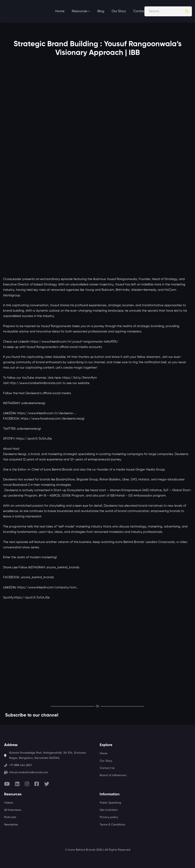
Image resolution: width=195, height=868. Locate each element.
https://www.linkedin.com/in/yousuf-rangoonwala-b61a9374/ (74, 342)
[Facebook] (37, 784)
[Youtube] (7, 784)
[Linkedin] (17, 784)
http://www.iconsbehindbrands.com (36, 383)
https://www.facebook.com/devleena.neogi (53, 419)
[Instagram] (27, 784)
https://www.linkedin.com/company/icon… (48, 587)
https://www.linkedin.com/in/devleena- (46, 413)
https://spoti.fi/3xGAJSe (34, 439)
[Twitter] (47, 784)
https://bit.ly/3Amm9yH (79, 378)
